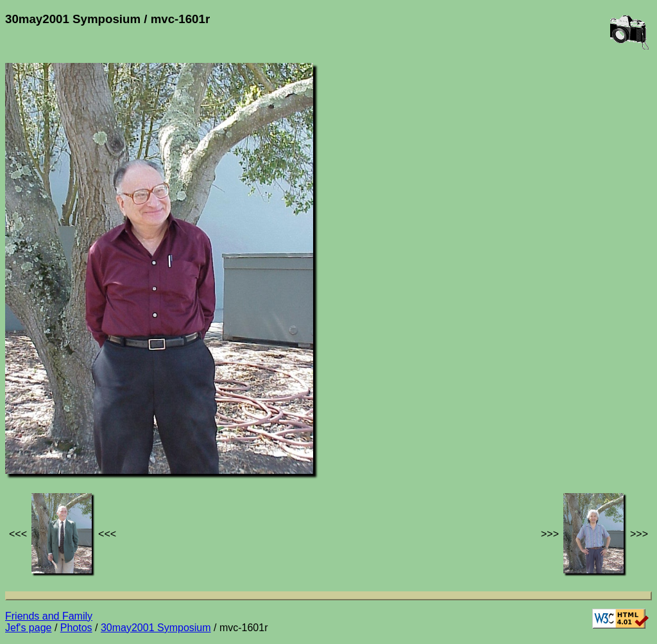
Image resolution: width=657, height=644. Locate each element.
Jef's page (28, 628)
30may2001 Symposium (156, 628)
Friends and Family (49, 616)
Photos (76, 628)
